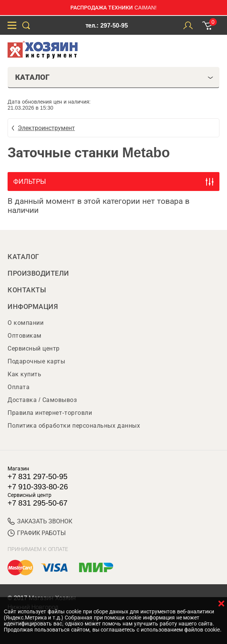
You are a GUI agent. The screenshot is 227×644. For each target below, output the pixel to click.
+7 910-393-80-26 (38, 487)
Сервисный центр (34, 348)
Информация (33, 307)
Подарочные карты (36, 361)
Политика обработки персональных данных (74, 426)
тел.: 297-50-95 (107, 26)
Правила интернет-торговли (50, 413)
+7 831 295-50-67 (37, 503)
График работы (37, 533)
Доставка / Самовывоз (42, 400)
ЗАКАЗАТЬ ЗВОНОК (40, 521)
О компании (26, 323)
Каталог (23, 257)
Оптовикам (25, 336)
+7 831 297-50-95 (37, 476)
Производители (38, 273)
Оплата (19, 387)
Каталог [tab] (114, 77)
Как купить (24, 374)
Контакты (27, 290)
